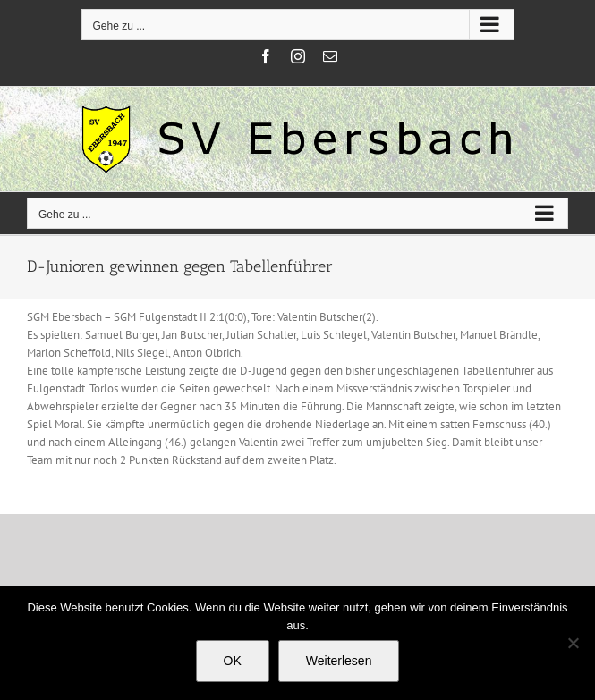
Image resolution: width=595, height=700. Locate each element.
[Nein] (573, 643)
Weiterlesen (339, 661)
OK (233, 661)
